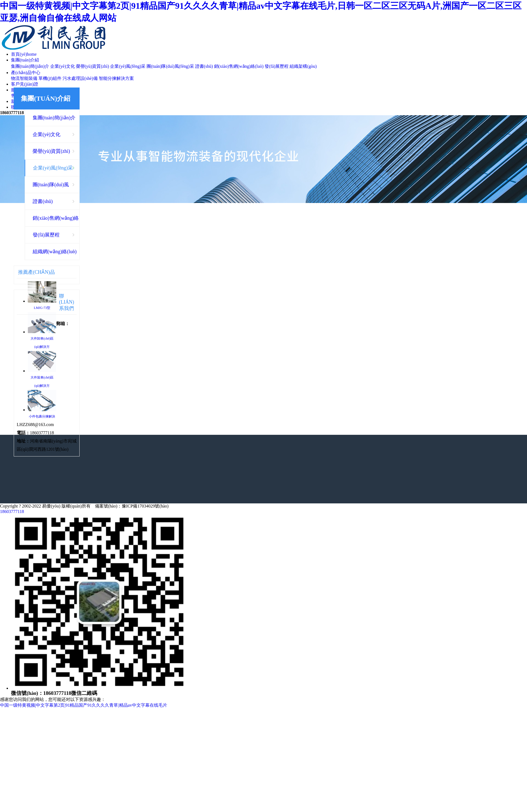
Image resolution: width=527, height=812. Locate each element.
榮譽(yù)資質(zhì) (93, 66)
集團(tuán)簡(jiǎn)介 (30, 66)
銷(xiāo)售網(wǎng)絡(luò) (239, 66)
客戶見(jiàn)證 (25, 84)
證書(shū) (204, 66)
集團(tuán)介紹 (25, 60)
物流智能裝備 (24, 78)
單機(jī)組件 (50, 78)
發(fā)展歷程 (277, 66)
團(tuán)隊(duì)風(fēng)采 (170, 66)
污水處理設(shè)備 (80, 78)
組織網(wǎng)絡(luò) (55, 252)
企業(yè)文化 (63, 66)
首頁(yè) (24, 54)
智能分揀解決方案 (116, 78)
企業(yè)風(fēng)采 (128, 66)
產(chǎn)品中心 (26, 73)
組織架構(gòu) (303, 66)
